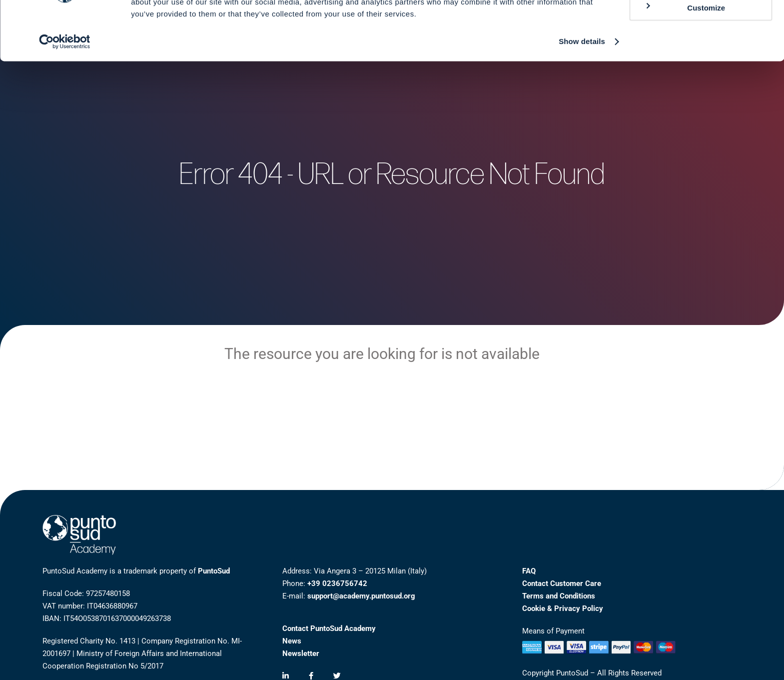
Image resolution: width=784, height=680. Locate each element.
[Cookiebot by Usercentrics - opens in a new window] (65, 88)
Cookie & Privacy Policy (563, 608)
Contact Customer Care (562, 583)
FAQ (529, 571)
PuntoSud (214, 571)
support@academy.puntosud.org (361, 596)
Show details (582, 88)
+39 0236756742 (337, 583)
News (292, 641)
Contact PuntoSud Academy (329, 628)
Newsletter (301, 653)
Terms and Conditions (559, 596)
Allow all (701, 25)
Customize (685, 54)
